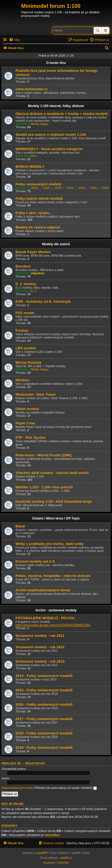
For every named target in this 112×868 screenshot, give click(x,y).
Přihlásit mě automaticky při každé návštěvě (66, 788)
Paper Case (25, 423)
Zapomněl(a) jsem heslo (17, 788)
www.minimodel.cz (31, 89)
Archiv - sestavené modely (56, 610)
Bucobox (23, 266)
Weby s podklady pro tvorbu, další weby (50, 544)
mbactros (38, 273)
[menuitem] (14, 40)
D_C (34, 291)
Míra (34, 156)
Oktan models (27, 409)
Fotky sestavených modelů (38, 184)
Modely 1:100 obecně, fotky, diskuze (56, 106)
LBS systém (26, 348)
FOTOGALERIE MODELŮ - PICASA (45, 618)
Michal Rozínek (28, 362)
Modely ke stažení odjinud (38, 227)
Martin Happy (40, 124)
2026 (33, 188)
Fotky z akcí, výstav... (34, 213)
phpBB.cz (66, 858)
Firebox (22, 330)
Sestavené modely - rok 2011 (40, 636)
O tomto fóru (56, 63)
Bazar (20, 526)
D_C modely (26, 284)
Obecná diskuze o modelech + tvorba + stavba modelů (62, 114)
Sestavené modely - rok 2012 (40, 647)
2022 (80, 188)
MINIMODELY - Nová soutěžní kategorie (49, 149)
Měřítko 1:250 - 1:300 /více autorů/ (44, 487)
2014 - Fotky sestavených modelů (44, 676)
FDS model (25, 313)
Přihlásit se (11, 763)
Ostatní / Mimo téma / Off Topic (56, 518)
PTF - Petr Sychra (30, 438)
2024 (56, 188)
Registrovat (35, 763)
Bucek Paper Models (33, 252)
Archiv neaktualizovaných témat (43, 590)
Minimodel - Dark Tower (36, 394)
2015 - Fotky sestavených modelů (44, 690)
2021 (92, 188)
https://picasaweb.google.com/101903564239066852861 (53, 625)
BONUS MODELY (30, 167)
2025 (44, 188)
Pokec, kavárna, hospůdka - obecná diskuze (53, 576)
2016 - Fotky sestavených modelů (44, 704)
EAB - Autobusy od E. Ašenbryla (43, 301)
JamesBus (52, 835)
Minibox (22, 380)
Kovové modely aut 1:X (35, 561)
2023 (68, 188)
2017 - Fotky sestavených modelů (44, 719)
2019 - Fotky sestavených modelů (44, 748)
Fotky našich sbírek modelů (39, 199)
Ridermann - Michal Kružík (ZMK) (44, 455)
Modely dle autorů (56, 244)
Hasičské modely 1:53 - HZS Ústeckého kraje (54, 501)
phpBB (42, 853)
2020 (103, 188)
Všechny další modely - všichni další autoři (52, 473)
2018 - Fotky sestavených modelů (44, 733)
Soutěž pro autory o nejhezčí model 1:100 (51, 135)
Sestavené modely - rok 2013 (40, 661)
